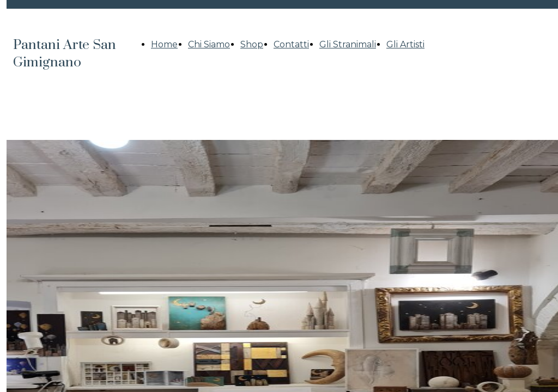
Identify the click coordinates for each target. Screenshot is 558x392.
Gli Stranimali (348, 44)
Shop (252, 44)
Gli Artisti (405, 44)
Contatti (291, 44)
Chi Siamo (209, 44)
